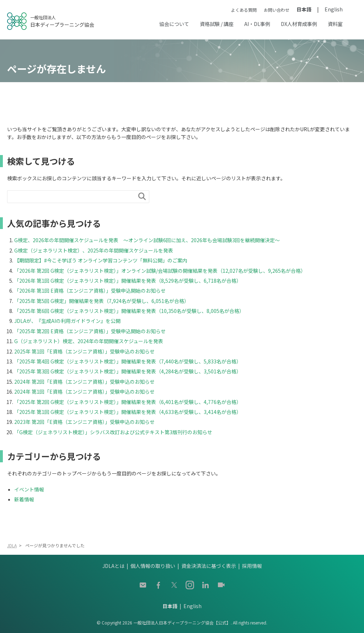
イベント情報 (29, 489)
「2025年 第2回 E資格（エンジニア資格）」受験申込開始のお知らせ (92, 331)
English (334, 9)
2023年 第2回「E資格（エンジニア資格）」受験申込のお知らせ (87, 422)
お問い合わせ (277, 10)
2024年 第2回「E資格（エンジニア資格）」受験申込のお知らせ (87, 382)
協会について (174, 24)
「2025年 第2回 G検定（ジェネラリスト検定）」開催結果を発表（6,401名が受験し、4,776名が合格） (128, 402)
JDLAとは (113, 566)
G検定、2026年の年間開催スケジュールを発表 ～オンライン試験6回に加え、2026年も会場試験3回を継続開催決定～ (147, 240)
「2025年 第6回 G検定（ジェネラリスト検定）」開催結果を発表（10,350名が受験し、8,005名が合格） (129, 311)
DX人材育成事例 (299, 24)
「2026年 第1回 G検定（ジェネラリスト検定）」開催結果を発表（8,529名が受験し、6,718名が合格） (128, 281)
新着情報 (24, 499)
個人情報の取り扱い (153, 566)
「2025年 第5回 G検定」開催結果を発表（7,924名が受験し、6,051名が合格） (102, 301)
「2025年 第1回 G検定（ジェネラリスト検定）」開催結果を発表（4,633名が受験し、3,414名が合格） (128, 412)
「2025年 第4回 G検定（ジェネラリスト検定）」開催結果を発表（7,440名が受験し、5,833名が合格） (128, 361)
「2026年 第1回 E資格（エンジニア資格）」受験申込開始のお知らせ (92, 291)
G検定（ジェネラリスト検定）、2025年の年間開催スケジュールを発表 (94, 250)
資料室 (335, 24)
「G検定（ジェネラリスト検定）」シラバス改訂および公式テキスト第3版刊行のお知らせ (113, 432)
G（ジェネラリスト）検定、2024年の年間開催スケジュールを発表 (89, 341)
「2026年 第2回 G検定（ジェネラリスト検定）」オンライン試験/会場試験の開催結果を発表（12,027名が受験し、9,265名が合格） (160, 271)
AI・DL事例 (257, 24)
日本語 (304, 9)
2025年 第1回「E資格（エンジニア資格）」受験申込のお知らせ (87, 351)
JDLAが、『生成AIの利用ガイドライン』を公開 (67, 321)
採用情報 (252, 566)
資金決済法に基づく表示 (209, 566)
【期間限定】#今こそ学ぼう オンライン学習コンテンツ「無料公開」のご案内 (101, 260)
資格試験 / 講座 (217, 24)
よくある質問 (244, 10)
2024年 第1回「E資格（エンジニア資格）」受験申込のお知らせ (87, 392)
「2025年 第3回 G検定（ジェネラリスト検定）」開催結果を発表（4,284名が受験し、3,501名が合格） (128, 371)
